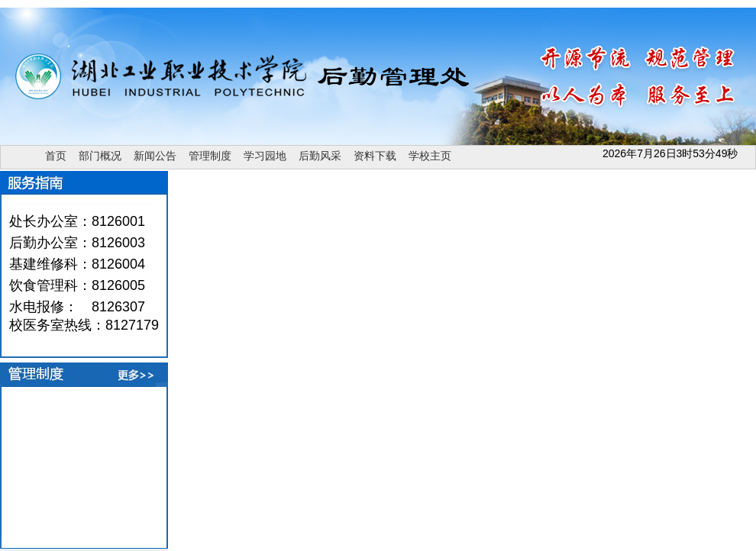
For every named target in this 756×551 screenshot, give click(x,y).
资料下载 (375, 156)
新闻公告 (155, 156)
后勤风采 (320, 156)
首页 (56, 156)
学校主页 (430, 156)
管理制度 (210, 156)
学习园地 (265, 156)
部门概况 (100, 156)
